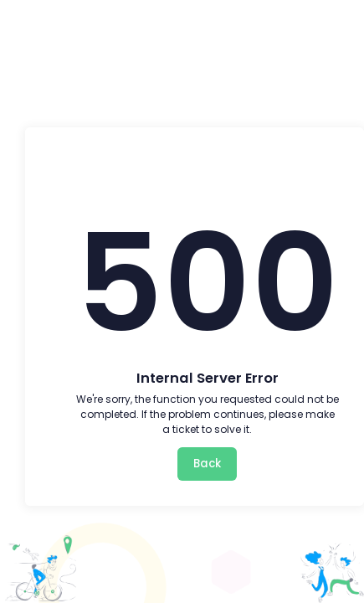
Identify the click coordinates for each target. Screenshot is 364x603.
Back (207, 464)
